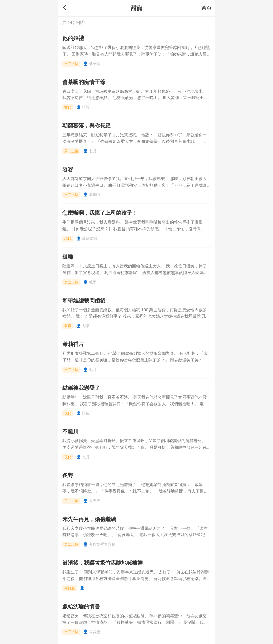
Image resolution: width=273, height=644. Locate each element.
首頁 (206, 8)
